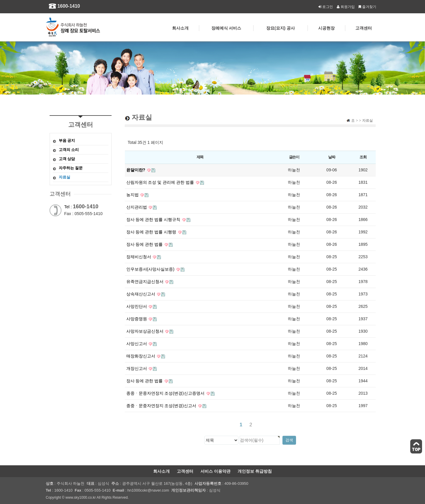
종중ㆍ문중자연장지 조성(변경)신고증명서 (170, 393)
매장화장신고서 (146, 356)
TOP (416, 446)
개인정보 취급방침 (255, 471)
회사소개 (161, 471)
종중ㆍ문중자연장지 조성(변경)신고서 (166, 406)
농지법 (138, 195)
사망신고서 (142, 344)
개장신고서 (142, 368)
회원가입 (345, 7)
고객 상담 (67, 159)
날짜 (332, 157)
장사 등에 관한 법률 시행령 (156, 232)
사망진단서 (142, 306)
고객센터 (185, 471)
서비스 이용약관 (215, 471)
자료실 (64, 177)
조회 (363, 157)
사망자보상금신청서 (150, 331)
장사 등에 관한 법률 (150, 244)
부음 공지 (67, 140)
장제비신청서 (144, 257)
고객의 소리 (69, 150)
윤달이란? (141, 170)
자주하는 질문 (71, 168)
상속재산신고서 (146, 294)
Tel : (81, 207)
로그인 (325, 7)
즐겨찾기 (367, 7)
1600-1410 (69, 6)
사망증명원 (142, 319)
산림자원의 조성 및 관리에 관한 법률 (165, 182)
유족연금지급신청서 (150, 282)
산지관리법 (142, 207)
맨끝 (259, 425)
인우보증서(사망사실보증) (155, 269)
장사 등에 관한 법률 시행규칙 (158, 220)
